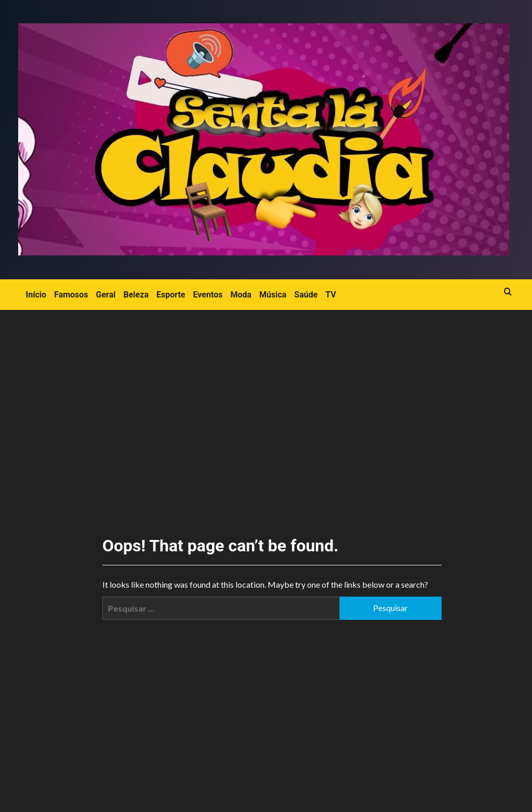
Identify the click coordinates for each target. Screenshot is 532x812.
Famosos (71, 295)
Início (36, 295)
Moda (241, 295)
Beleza (136, 295)
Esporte (171, 295)
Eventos (208, 295)
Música (273, 295)
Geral (106, 295)
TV (331, 295)
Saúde (306, 295)
